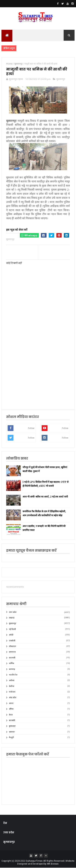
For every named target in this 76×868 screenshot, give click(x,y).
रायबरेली (12, 641)
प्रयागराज (12, 652)
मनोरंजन (12, 692)
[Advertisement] (38, 363)
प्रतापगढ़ (12, 669)
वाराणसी (12, 658)
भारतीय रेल (13, 675)
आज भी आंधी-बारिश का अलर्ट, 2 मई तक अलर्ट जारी (45, 497)
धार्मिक (11, 664)
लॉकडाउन (12, 647)
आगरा (11, 704)
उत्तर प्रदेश (13, 612)
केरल (11, 715)
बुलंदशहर (12, 726)
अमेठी (11, 635)
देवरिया (12, 686)
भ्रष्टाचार (12, 732)
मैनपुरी (11, 738)
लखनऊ (12, 618)
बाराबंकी (12, 721)
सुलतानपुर (61, 79)
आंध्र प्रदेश (13, 698)
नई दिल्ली (12, 629)
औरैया (11, 709)
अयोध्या (12, 681)
